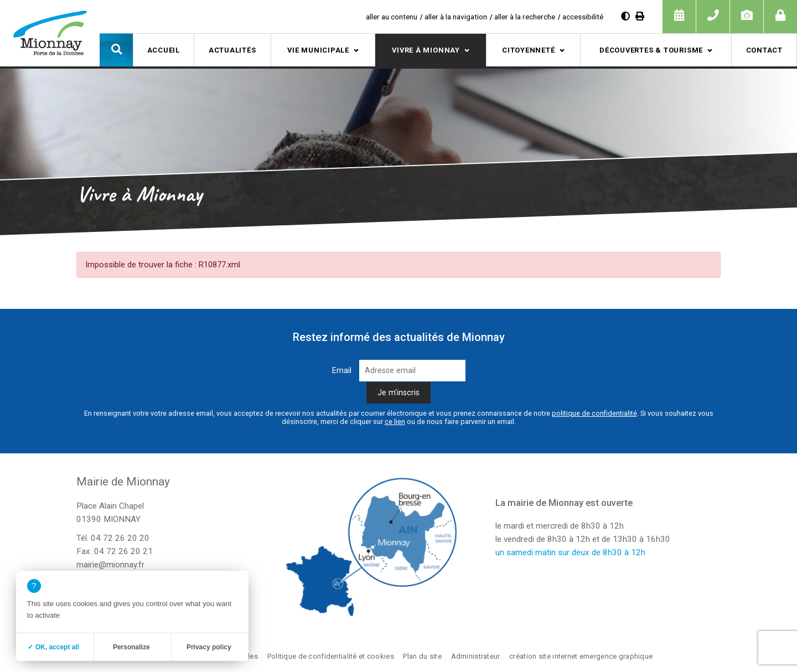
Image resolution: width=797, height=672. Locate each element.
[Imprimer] (640, 16)
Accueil (164, 50)
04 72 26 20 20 (120, 538)
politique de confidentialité (594, 413)
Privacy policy (209, 647)
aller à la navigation (456, 17)
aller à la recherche (525, 17)
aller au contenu (392, 17)
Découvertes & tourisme (651, 50)
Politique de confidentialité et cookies (331, 656)
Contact (764, 50)
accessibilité (583, 17)
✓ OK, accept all (53, 647)
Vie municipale (318, 50)
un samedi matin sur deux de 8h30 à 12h (570, 552)
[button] (116, 50)
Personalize (131, 647)
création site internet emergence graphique (581, 656)
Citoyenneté (529, 50)
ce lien (395, 422)
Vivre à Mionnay (426, 50)
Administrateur (476, 656)
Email (342, 371)
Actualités (232, 50)
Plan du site (422, 656)
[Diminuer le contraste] (625, 16)
